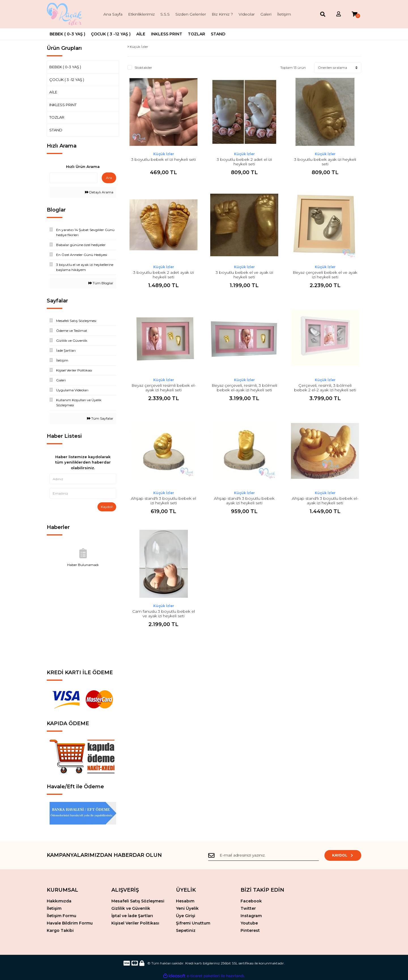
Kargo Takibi (60, 930)
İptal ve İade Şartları (132, 916)
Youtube (249, 923)
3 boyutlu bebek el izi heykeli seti (163, 159)
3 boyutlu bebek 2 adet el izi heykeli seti (244, 162)
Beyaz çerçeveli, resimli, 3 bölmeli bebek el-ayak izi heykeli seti (244, 388)
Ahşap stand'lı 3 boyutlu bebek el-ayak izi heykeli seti (325, 501)
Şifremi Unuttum (193, 923)
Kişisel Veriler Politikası (135, 923)
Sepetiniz (186, 930)
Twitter (248, 908)
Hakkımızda (59, 901)
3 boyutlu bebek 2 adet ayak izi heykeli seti (163, 275)
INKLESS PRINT (63, 105)
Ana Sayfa (113, 14)
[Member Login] (339, 14)
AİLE (53, 92)
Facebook (251, 901)
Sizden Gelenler (191, 14)
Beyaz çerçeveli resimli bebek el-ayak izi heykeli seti (164, 388)
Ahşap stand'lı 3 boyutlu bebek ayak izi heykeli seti (244, 501)
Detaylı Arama (99, 192)
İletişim (284, 14)
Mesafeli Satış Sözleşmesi (138, 901)
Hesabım (185, 901)
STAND (56, 130)
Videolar (247, 14)
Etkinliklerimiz (141, 14)
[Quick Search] (74, 178)
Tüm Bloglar (101, 283)
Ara (109, 178)
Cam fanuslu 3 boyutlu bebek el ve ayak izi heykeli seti (164, 614)
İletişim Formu (61, 916)
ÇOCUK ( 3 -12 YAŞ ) (67, 80)
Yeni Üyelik (187, 908)
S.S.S (165, 14)
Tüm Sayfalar (100, 418)
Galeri (266, 14)
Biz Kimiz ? (222, 14)
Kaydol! (107, 507)
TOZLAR (57, 117)
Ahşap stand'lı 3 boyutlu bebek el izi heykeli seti (163, 501)
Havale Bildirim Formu (70, 923)
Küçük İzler (164, 154)
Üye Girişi (186, 916)
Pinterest (250, 930)
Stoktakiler (143, 68)
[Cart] (354, 14)
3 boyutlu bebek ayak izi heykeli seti (325, 162)
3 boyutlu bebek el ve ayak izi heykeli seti (244, 275)
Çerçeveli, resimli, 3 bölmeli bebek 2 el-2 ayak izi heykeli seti (325, 388)
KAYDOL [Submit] (343, 855)
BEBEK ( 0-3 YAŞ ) (65, 67)
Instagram (251, 916)
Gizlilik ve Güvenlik (131, 908)
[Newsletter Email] (263, 855)
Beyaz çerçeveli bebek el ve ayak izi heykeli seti (325, 275)
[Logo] (65, 14)
